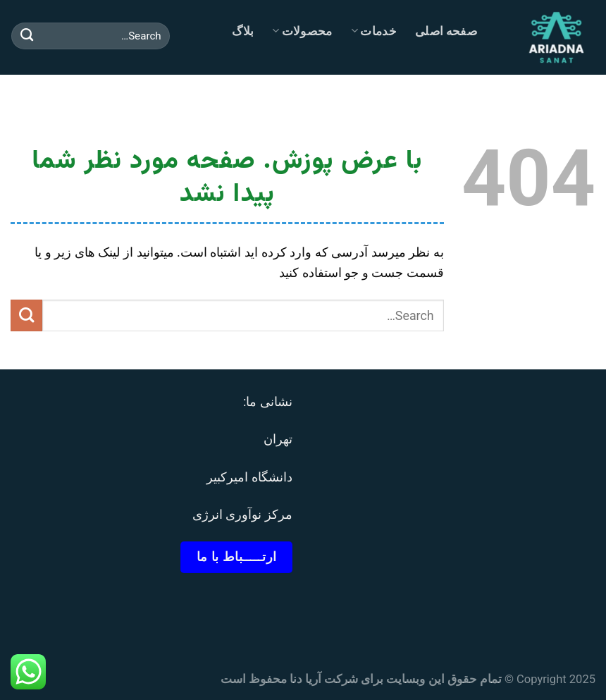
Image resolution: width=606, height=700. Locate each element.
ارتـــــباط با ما (237, 557)
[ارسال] (27, 36)
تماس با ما (437, 99)
